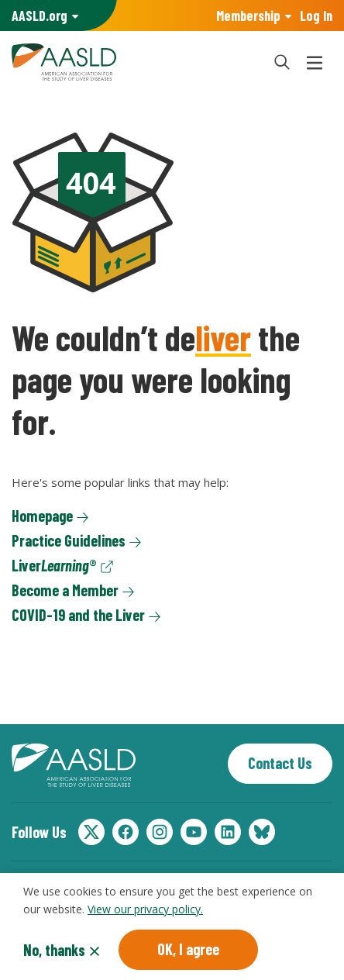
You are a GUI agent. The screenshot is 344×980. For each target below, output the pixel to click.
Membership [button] (248, 16)
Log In (316, 16)
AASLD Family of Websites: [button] (40, 16)
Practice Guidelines (69, 540)
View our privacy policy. (145, 911)
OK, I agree (188, 951)
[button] (282, 62)
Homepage (42, 516)
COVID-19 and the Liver (78, 615)
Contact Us (280, 763)
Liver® (54, 565)
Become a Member (65, 590)
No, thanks (54, 952)
